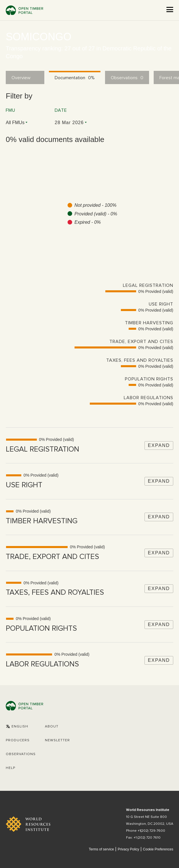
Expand (159, 445)
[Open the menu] (170, 10)
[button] (17, 727)
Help (11, 768)
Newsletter (57, 740)
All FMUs (15, 123)
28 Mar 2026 (69, 123)
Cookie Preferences (158, 849)
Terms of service (101, 849)
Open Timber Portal (24, 10)
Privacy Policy (128, 849)
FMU (11, 110)
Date (61, 110)
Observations (21, 754)
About (52, 727)
